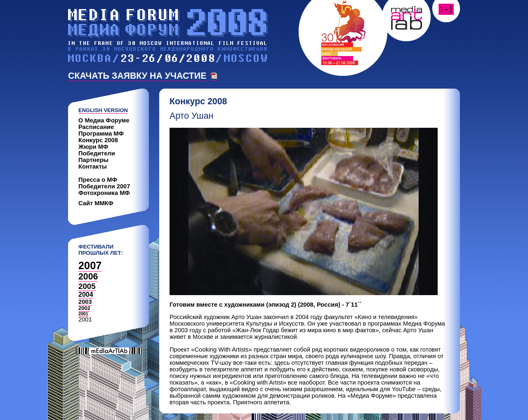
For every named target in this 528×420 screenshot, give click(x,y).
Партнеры (93, 160)
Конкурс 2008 (98, 140)
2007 (90, 265)
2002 (84, 308)
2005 (87, 286)
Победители (97, 153)
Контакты (93, 167)
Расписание (96, 127)
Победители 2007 (104, 186)
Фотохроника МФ (104, 193)
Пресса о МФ (98, 180)
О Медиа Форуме (104, 120)
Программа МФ (101, 134)
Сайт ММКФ (96, 203)
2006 (88, 277)
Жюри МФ (93, 147)
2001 (83, 314)
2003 (85, 302)
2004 (86, 294)
